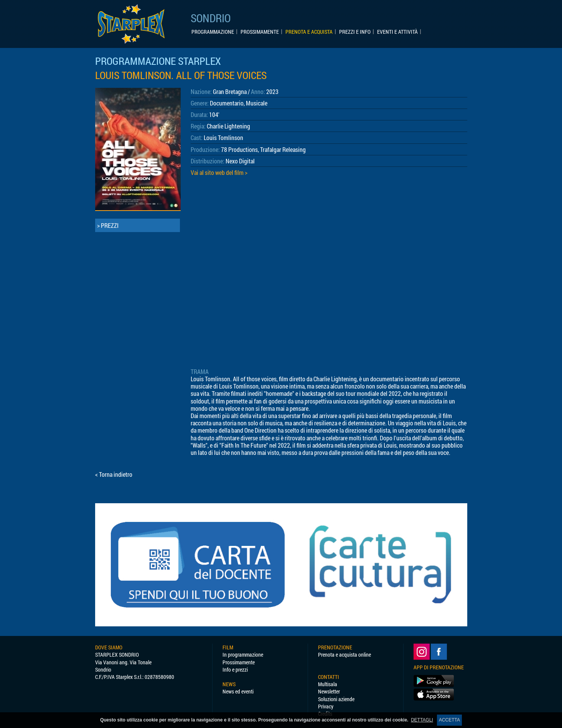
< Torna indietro (114, 474)
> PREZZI (108, 225)
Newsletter (329, 691)
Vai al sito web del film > (219, 172)
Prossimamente (239, 662)
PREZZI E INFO (355, 32)
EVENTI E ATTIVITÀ (397, 32)
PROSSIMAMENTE (260, 32)
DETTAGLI (422, 720)
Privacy (326, 706)
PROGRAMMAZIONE (213, 32)
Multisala (328, 684)
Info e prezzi (235, 670)
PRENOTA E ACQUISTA (309, 32)
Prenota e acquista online (344, 655)
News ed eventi (238, 691)
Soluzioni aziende (336, 699)
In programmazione (243, 655)
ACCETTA (449, 720)
